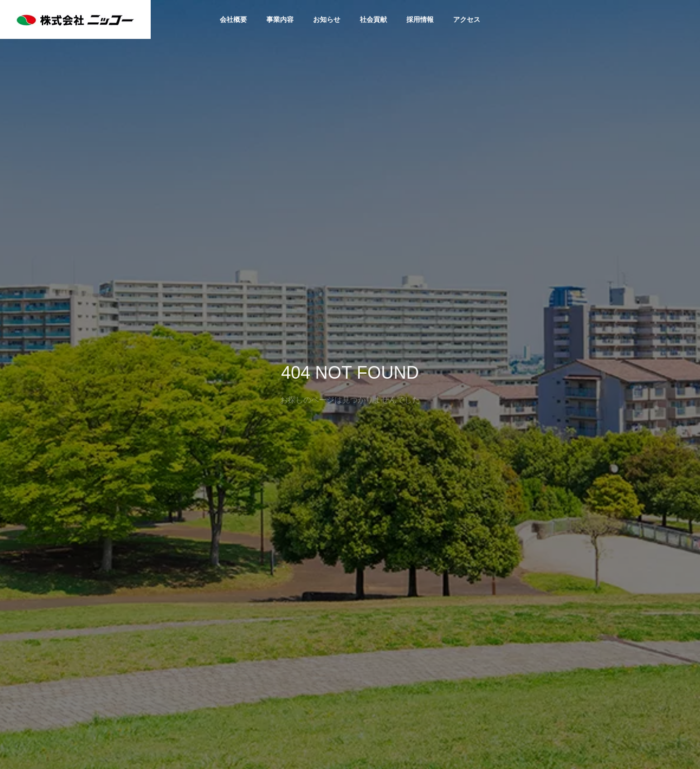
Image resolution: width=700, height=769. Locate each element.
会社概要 (233, 19)
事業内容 (280, 19)
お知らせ (327, 19)
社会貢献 (373, 19)
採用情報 (420, 19)
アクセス (467, 19)
